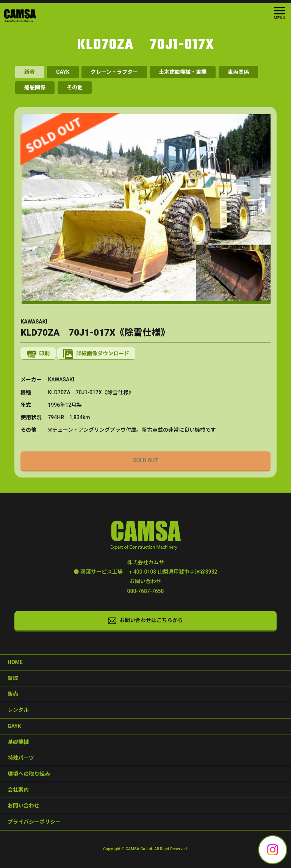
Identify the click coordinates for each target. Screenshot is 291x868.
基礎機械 (18, 742)
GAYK (63, 72)
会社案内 (18, 790)
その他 (75, 87)
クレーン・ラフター (114, 72)
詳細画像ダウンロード (96, 354)
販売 (13, 694)
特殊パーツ (21, 758)
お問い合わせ (23, 806)
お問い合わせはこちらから (145, 621)
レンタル (18, 710)
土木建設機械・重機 (183, 72)
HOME (15, 662)
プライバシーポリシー (34, 822)
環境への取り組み (29, 774)
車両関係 (238, 72)
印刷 (38, 354)
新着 (30, 72)
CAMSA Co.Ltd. (139, 849)
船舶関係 (35, 87)
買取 (13, 678)
